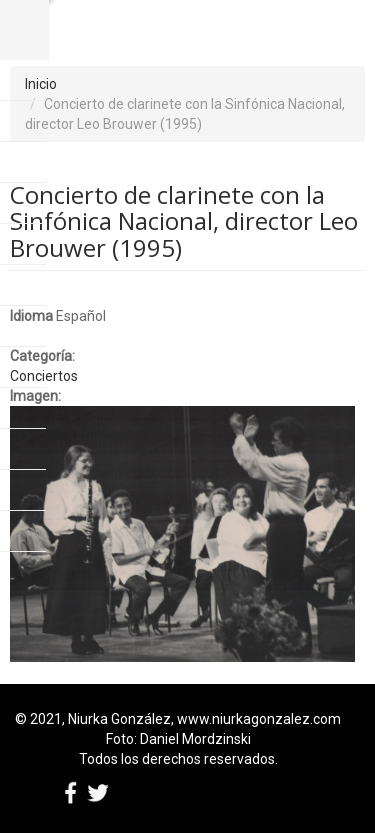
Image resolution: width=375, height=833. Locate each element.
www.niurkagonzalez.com (259, 719)
